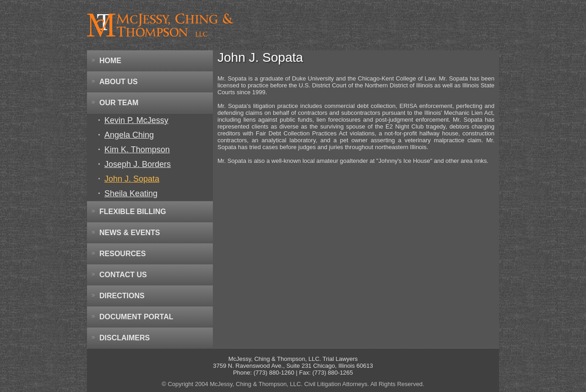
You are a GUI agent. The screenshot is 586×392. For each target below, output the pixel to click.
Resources (122, 254)
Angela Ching (129, 135)
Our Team (119, 103)
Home (110, 61)
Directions (122, 296)
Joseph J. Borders (138, 164)
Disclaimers (125, 338)
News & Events (130, 233)
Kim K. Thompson (137, 150)
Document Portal (136, 317)
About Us (119, 82)
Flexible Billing (133, 212)
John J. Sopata (132, 179)
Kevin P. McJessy (136, 120)
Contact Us (123, 275)
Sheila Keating (131, 193)
